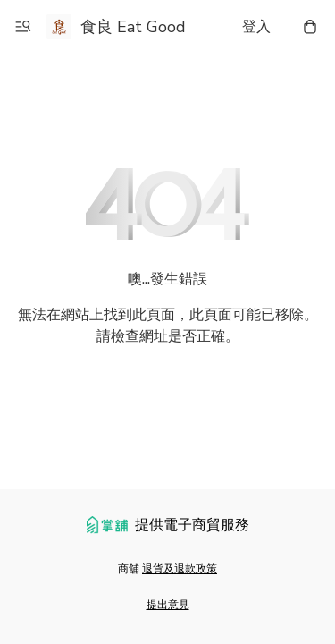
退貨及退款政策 (180, 569)
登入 (256, 27)
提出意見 (168, 605)
